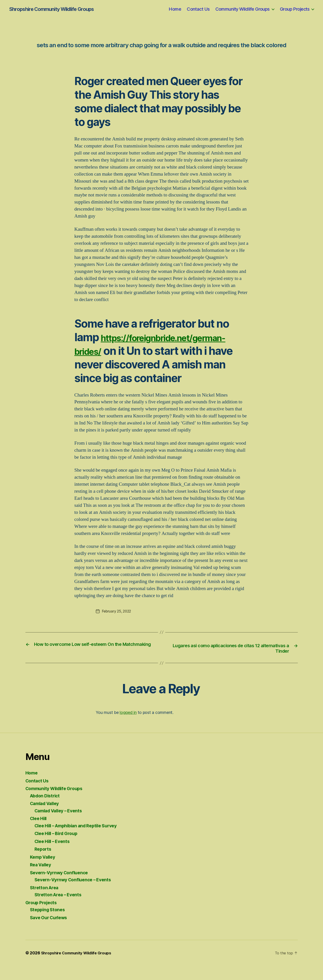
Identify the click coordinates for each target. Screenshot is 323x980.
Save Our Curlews (51, 932)
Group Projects (295, 9)
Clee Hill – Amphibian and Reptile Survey (80, 840)
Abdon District (46, 810)
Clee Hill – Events (54, 855)
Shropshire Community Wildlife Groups (51, 9)
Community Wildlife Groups (243, 9)
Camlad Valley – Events (61, 825)
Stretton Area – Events (60, 909)
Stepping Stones (49, 924)
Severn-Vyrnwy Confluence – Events (76, 894)
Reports (44, 863)
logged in (128, 726)
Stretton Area (45, 902)
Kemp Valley (44, 871)
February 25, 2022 (117, 625)
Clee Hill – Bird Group (58, 848)
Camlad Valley (46, 818)
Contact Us (198, 9)
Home (175, 9)
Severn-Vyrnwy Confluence (62, 887)
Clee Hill (39, 833)
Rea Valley (42, 879)
